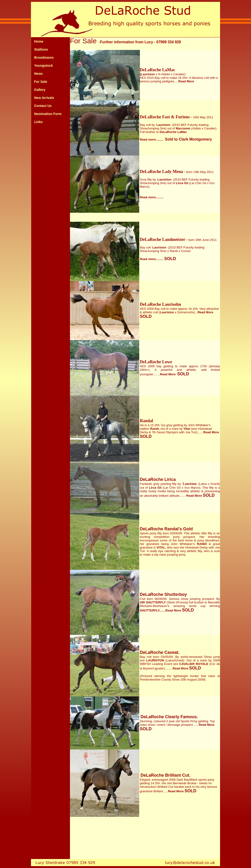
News (39, 74)
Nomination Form (48, 114)
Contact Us (43, 106)
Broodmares (44, 58)
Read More (194, 496)
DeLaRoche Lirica (158, 479)
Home (39, 41)
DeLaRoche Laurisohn (161, 304)
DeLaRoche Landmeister (163, 239)
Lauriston (163, 125)
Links (39, 122)
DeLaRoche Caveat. (160, 652)
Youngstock (44, 66)
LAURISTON (155, 660)
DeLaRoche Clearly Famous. (169, 717)
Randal (147, 421)
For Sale (41, 82)
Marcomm (183, 128)
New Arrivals (44, 98)
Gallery (40, 90)
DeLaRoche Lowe (156, 362)
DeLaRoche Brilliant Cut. (166, 775)
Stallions (41, 49)
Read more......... (152, 197)
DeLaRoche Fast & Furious (165, 117)
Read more (148, 139)
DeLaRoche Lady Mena (162, 172)
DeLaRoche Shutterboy (163, 594)
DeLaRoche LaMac (158, 70)
